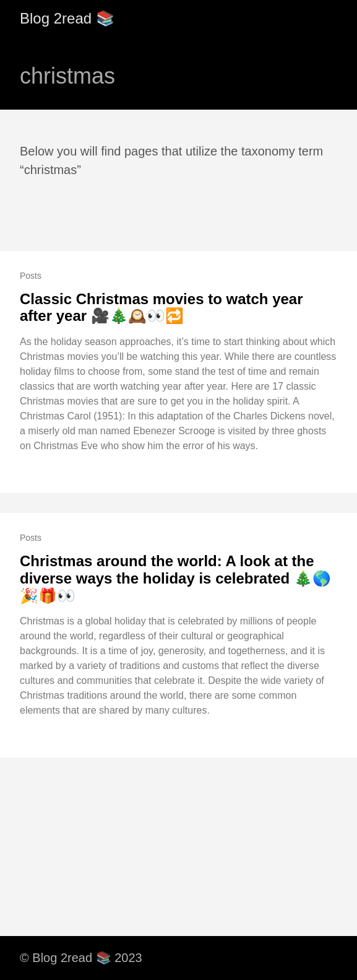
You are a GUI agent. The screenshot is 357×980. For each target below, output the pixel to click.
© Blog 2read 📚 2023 (81, 958)
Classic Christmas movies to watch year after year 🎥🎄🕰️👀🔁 (161, 308)
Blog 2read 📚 (67, 18)
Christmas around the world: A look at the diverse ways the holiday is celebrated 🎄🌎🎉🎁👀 (175, 578)
